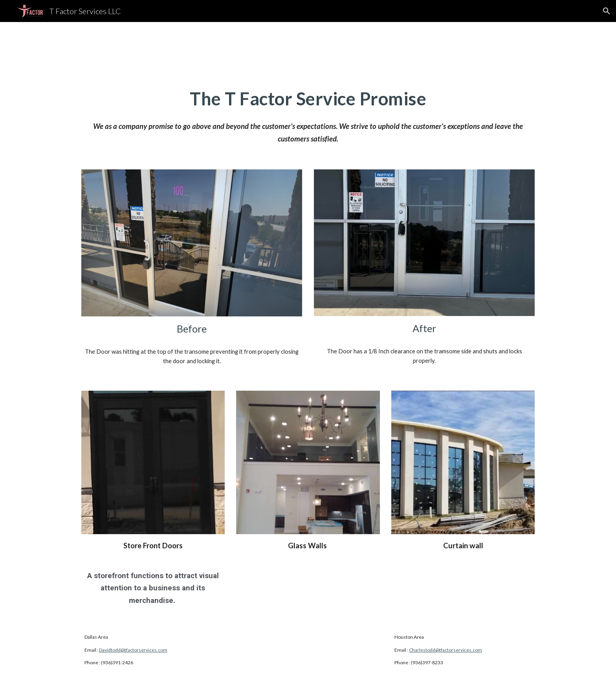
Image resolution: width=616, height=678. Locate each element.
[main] (308, 99)
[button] (607, 11)
